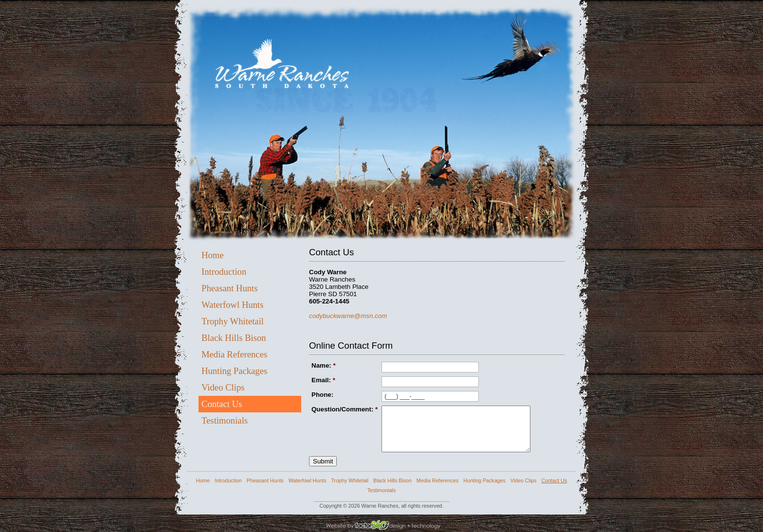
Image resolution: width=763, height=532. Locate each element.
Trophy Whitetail (233, 321)
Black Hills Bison (234, 338)
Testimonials (225, 420)
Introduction (224, 272)
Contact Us (222, 404)
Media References (234, 354)
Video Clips (223, 387)
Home (213, 255)
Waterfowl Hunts (233, 305)
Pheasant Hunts (230, 288)
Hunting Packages (234, 371)
